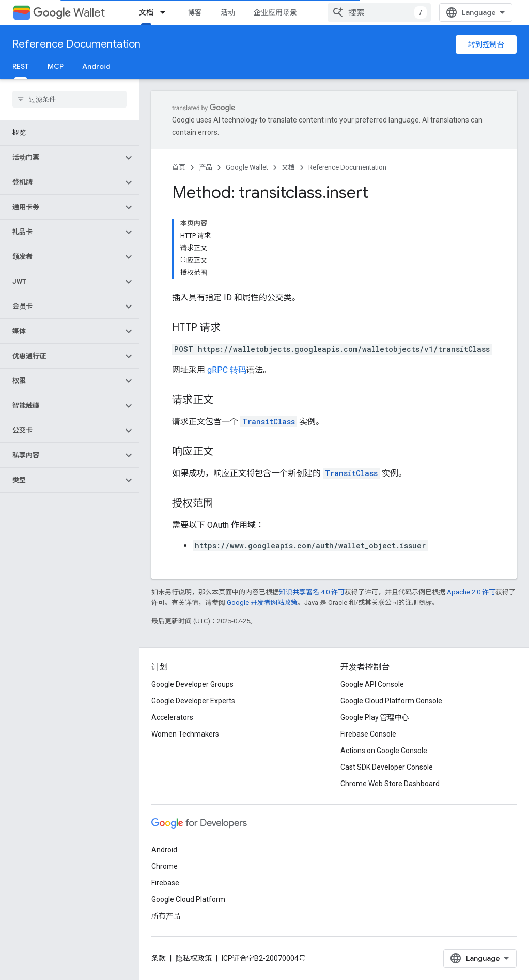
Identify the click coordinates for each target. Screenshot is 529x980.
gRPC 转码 (227, 370)
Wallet (69, 13)
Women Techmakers (185, 734)
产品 (206, 167)
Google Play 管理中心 (375, 717)
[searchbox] (69, 99)
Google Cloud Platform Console (391, 701)
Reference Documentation (76, 44)
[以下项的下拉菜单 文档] (166, 12)
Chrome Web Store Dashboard (390, 784)
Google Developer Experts (193, 701)
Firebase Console (368, 734)
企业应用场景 (275, 12)
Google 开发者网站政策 (262, 602)
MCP (56, 66)
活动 (228, 12)
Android (96, 66)
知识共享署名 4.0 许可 (312, 592)
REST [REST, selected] (21, 66)
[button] (61, 158)
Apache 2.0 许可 (471, 592)
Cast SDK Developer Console (387, 767)
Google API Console (372, 684)
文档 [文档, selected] (146, 12)
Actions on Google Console (384, 751)
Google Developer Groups (192, 684)
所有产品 (166, 916)
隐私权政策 (194, 958)
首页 (179, 167)
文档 (288, 167)
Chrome (165, 866)
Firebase (165, 883)
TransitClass (269, 422)
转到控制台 (486, 44)
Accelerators (172, 717)
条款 (159, 958)
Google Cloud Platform (188, 899)
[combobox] (379, 12)
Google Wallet (247, 167)
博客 (195, 12)
